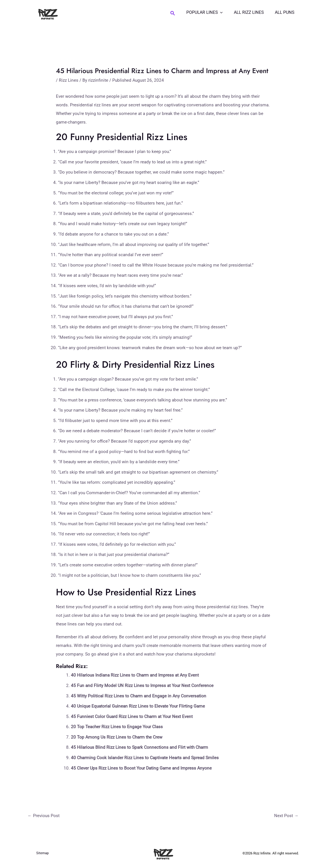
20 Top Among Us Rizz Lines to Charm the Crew (117, 737)
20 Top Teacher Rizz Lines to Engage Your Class (117, 727)
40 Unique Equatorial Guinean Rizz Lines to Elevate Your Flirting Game (138, 706)
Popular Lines (206, 12)
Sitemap (42, 853)
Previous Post (44, 816)
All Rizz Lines (249, 12)
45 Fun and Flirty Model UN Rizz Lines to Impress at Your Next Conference (142, 686)
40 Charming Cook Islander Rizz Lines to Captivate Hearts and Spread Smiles (145, 758)
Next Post (286, 816)
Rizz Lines (69, 80)
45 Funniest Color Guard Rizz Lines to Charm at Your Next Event (132, 717)
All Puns (285, 12)
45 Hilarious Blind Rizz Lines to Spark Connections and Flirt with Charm (139, 747)
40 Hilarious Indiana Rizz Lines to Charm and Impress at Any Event (135, 675)
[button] (174, 13)
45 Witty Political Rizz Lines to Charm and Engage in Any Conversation (139, 696)
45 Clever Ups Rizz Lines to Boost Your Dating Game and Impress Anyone (141, 768)
